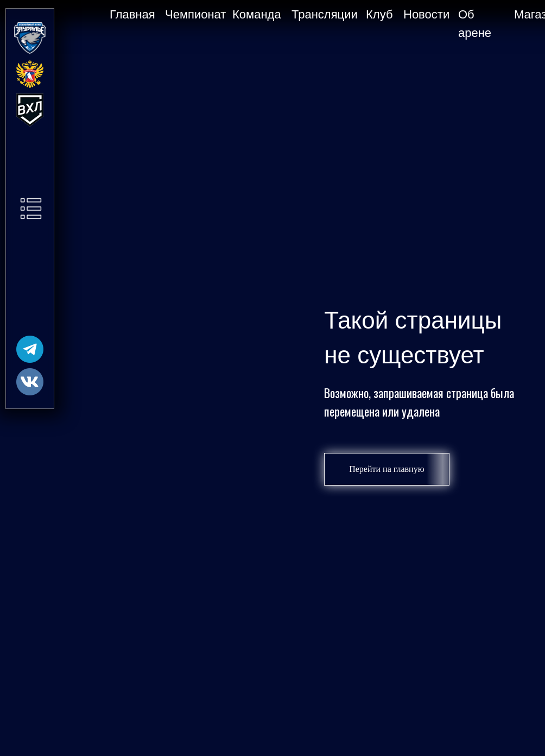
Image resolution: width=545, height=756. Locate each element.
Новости (426, 14)
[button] (31, 209)
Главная (132, 14)
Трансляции (325, 14)
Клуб (379, 14)
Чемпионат (195, 14)
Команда (257, 14)
